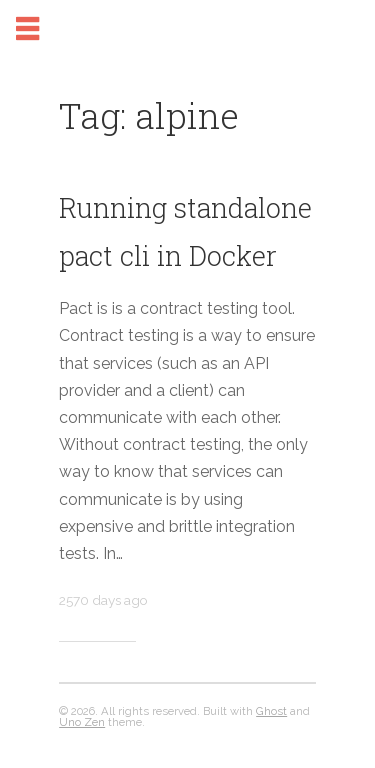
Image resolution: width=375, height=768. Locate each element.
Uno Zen (82, 722)
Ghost (271, 711)
